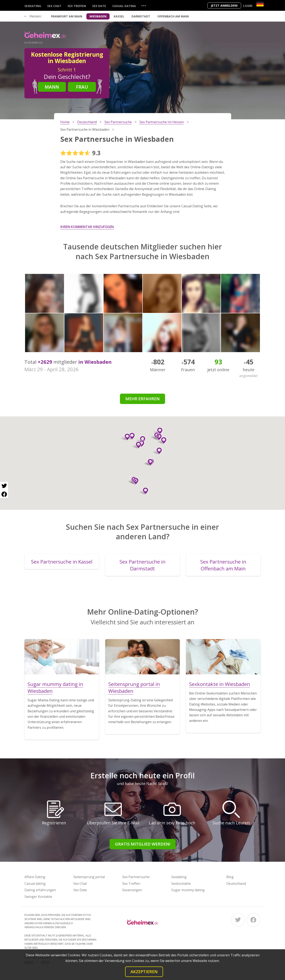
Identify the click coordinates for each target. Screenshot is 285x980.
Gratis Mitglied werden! (143, 844)
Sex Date (99, 6)
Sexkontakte (181, 884)
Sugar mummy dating (188, 890)
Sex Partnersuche (136, 877)
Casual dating (124, 6)
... (144, 5)
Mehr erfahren (142, 399)
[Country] (260, 4)
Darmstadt (141, 16)
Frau (82, 87)
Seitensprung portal (89, 877)
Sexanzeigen (132, 890)
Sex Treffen (77, 6)
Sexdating (33, 6)
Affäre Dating (35, 877)
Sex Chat (54, 6)
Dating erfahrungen (40, 890)
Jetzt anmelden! (224, 5)
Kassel (119, 16)
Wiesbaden (98, 16)
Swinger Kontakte (38, 897)
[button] (134, 481)
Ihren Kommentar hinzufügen (87, 227)
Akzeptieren (144, 972)
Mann (52, 87)
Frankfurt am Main (67, 16)
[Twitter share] (4, 486)
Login (248, 6)
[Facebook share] (4, 494)
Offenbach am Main (173, 16)
